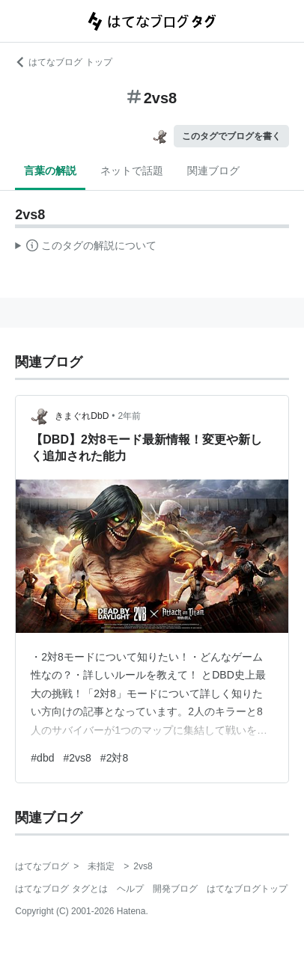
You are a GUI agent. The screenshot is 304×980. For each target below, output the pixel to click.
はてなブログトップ (247, 889)
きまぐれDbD (82, 416)
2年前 (130, 416)
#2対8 (114, 758)
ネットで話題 (132, 171)
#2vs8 (77, 758)
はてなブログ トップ (63, 62)
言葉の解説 (50, 171)
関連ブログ (213, 171)
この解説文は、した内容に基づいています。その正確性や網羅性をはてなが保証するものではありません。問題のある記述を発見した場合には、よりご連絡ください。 (86, 248)
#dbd (42, 758)
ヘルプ (130, 889)
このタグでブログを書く (231, 136)
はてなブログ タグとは (61, 889)
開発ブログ (175, 889)
